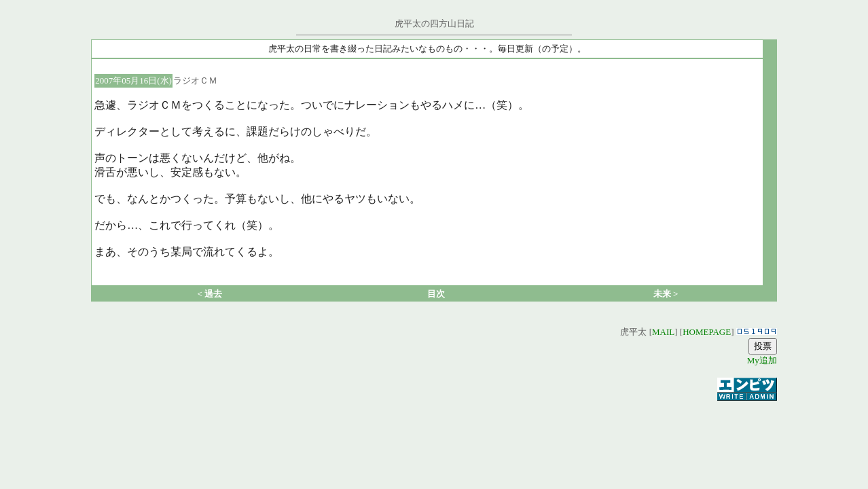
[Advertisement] (434, 423)
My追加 (762, 360)
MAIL (663, 332)
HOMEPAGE (707, 332)
